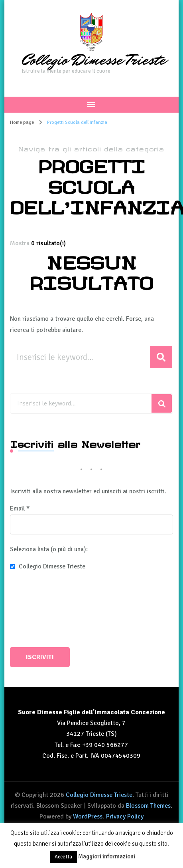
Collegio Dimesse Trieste (93, 60)
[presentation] (43, 610)
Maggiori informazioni (107, 856)
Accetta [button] (63, 857)
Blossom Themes (148, 806)
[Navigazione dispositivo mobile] (91, 105)
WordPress (88, 816)
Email (20, 508)
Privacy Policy (125, 816)
